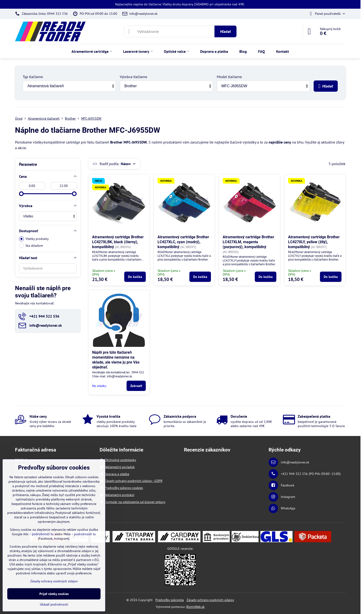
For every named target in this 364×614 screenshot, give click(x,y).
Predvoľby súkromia (170, 600)
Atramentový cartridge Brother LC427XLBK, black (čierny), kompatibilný (118, 242)
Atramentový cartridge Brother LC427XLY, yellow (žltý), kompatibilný (314, 242)
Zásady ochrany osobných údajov (210, 600)
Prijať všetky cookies (54, 594)
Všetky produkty (34, 239)
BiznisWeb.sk (195, 607)
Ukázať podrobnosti (54, 604)
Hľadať (225, 31)
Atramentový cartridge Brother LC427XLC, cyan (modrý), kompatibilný (183, 242)
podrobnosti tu (43, 534)
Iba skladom (31, 246)
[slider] (21, 194)
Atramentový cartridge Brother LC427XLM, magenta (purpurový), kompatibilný (248, 242)
